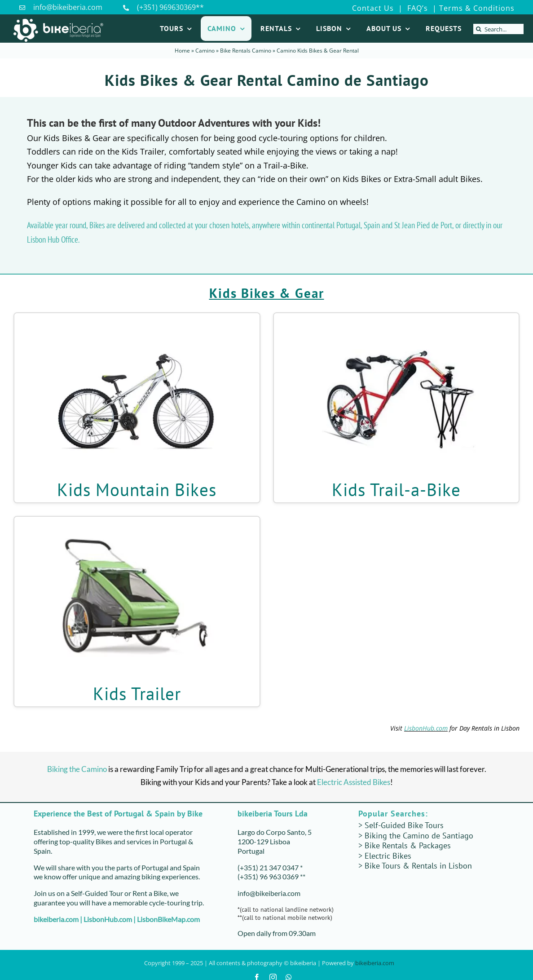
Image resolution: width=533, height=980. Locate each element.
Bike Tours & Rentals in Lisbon (418, 866)
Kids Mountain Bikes (137, 490)
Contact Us (373, 8)
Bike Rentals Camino (246, 51)
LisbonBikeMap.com (168, 919)
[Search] (478, 29)
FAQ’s (416, 8)
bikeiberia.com (56, 919)
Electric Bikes (388, 856)
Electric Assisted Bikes (354, 782)
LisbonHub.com (426, 728)
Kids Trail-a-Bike (396, 490)
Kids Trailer (137, 694)
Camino (205, 51)
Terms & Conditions (477, 8)
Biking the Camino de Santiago (419, 836)
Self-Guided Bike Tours (404, 825)
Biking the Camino (77, 769)
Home (182, 51)
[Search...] (498, 29)
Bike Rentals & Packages (408, 845)
